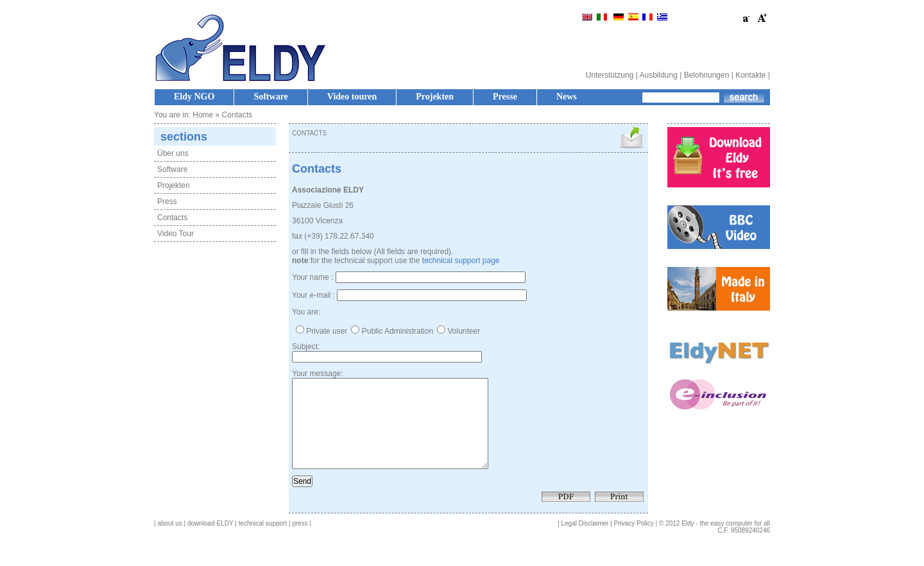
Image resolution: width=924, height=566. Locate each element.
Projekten (435, 97)
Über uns (173, 153)
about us (169, 543)
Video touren (352, 97)
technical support (263, 543)
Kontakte (750, 75)
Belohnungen (707, 75)
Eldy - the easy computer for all (726, 543)
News (567, 97)
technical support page (461, 261)
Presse (505, 97)
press (300, 543)
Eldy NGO (194, 97)
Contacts (172, 218)
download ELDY (210, 543)
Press (167, 202)
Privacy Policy (634, 543)
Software (270, 97)
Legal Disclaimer (585, 543)
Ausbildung (658, 75)
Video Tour (175, 234)
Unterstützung (610, 75)
